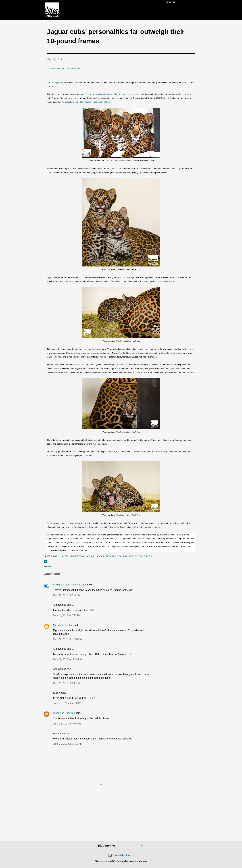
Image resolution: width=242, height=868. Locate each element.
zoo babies (145, 556)
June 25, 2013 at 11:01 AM (68, 744)
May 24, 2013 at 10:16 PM (67, 639)
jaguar (90, 556)
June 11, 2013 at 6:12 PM (67, 703)
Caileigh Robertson (72, 556)
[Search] (170, 2)
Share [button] (48, 566)
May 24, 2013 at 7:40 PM (67, 615)
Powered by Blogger (121, 855)
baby (56, 556)
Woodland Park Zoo (64, 713)
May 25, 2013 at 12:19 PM (67, 659)
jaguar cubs (103, 556)
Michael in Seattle (63, 625)
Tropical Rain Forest (125, 556)
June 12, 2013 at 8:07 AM (67, 724)
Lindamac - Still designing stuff (70, 585)
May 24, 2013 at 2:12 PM (67, 595)
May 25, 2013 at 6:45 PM (67, 683)
